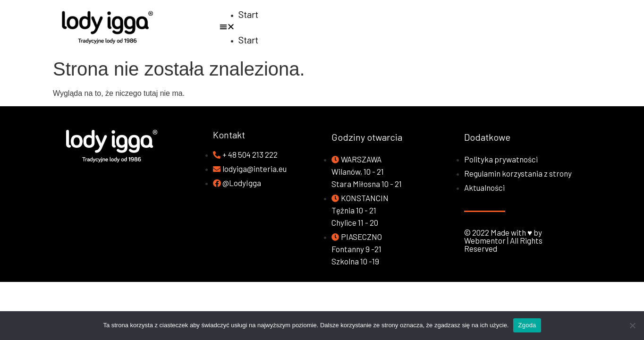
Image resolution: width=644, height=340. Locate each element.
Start (248, 14)
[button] (429, 27)
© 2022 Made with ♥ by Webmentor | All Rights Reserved (503, 240)
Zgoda (527, 325)
